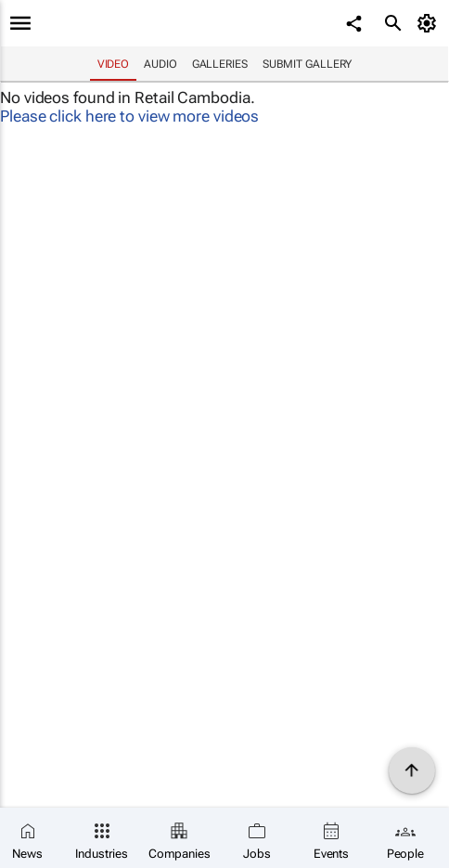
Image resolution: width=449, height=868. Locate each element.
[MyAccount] (430, 23)
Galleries (220, 64)
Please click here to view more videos (129, 116)
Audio (160, 64)
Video (114, 64)
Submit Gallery (308, 64)
